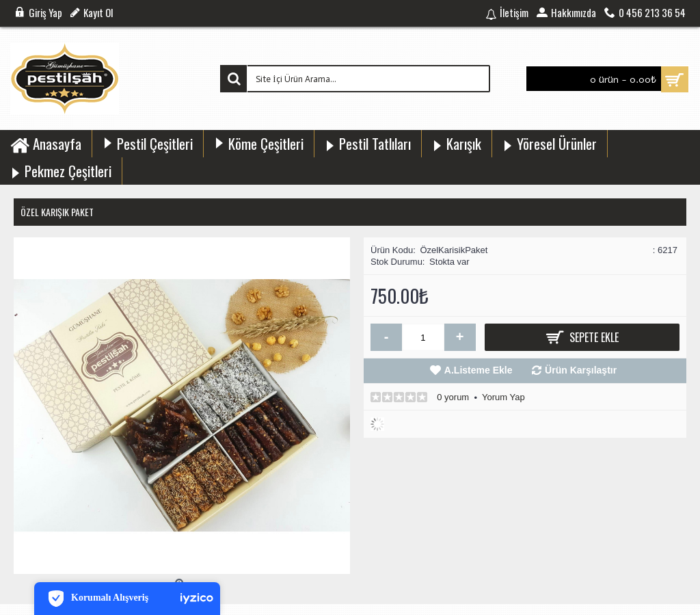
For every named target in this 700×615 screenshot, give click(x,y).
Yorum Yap (503, 397)
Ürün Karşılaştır (581, 370)
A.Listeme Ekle (479, 370)
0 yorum (453, 397)
